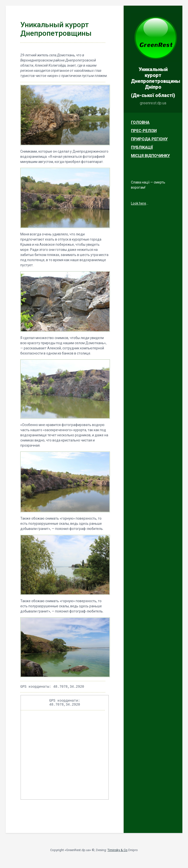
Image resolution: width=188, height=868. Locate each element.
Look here (139, 203)
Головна (140, 122)
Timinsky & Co (117, 852)
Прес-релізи (144, 131)
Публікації (142, 147)
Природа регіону (149, 139)
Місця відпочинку (150, 156)
